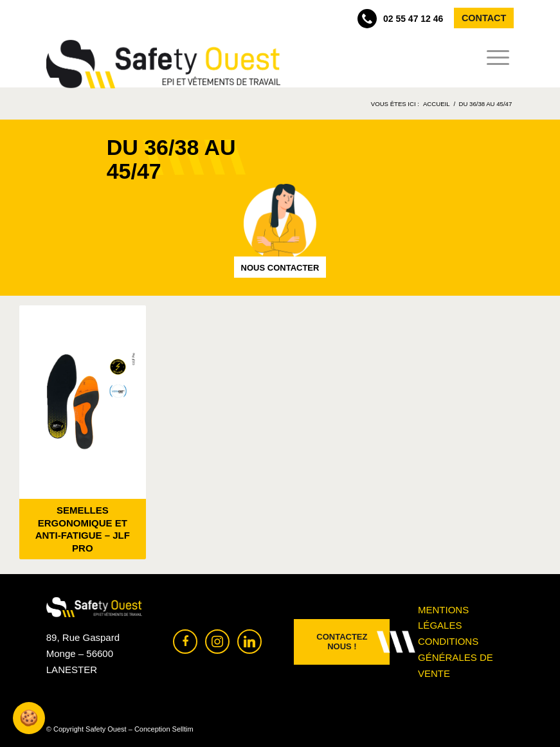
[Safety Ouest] (163, 64)
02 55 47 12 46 (400, 19)
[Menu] (494, 58)
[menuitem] (494, 58)
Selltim (183, 729)
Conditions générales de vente (456, 657)
